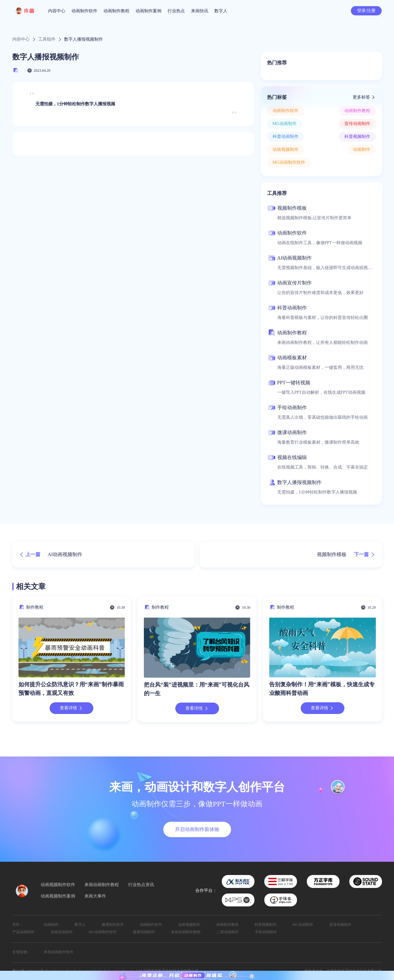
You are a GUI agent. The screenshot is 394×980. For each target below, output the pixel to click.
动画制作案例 (148, 11)
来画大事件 (95, 896)
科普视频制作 (357, 137)
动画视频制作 (286, 149)
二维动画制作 (228, 932)
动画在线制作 (62, 932)
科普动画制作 (286, 137)
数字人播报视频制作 (83, 39)
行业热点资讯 (141, 885)
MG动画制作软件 (289, 162)
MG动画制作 (285, 124)
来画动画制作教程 (102, 885)
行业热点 (176, 11)
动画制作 (362, 149)
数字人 (221, 11)
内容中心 (57, 11)
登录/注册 (366, 11)
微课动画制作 (144, 932)
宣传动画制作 (357, 124)
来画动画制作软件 (59, 952)
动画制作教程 (116, 11)
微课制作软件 (113, 925)
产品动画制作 (23, 932)
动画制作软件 (84, 11)
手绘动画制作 (266, 932)
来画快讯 (200, 11)
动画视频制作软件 (58, 885)
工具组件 (47, 39)
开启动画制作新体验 (197, 829)
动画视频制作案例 (58, 896)
